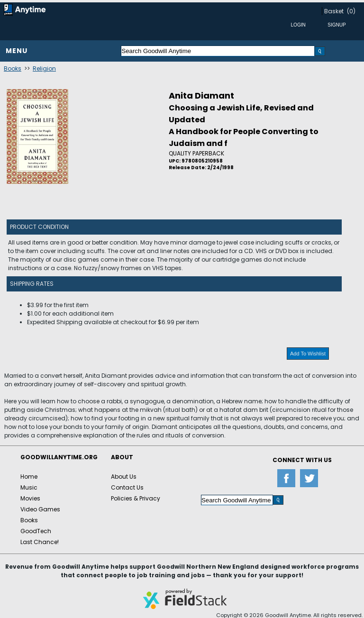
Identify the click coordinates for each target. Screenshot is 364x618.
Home (29, 477)
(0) (351, 11)
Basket (334, 11)
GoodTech (36, 531)
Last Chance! (40, 542)
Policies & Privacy (136, 498)
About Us (124, 477)
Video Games (40, 509)
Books (13, 68)
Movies (30, 498)
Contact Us (127, 487)
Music (29, 487)
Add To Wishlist (308, 354)
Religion (44, 68)
